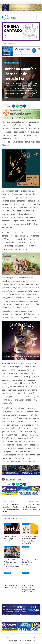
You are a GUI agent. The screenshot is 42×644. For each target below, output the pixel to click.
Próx (12, 597)
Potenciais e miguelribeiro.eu (27, 641)
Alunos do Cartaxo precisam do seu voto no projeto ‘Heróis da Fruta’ (32, 507)
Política (15, 63)
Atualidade (8, 63)
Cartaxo (20, 479)
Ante (6, 597)
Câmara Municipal (11, 479)
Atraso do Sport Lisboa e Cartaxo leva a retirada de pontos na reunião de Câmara (10, 508)
